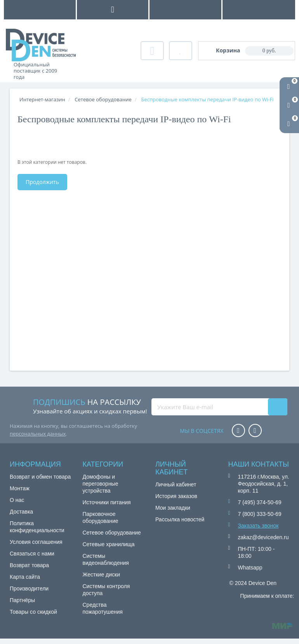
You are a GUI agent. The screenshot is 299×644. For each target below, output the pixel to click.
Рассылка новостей (180, 519)
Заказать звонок (258, 526)
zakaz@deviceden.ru (263, 537)
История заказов (176, 496)
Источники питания (107, 502)
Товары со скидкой (33, 612)
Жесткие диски (102, 575)
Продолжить (42, 182)
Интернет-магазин (42, 99)
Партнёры (22, 600)
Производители (29, 588)
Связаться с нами (32, 554)
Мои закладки (173, 508)
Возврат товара (29, 565)
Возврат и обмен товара (40, 477)
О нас (17, 500)
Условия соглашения (36, 542)
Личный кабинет (176, 484)
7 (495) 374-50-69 (260, 502)
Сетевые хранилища (109, 544)
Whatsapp (250, 568)
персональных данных (38, 434)
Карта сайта (25, 577)
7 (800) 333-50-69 (260, 514)
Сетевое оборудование (112, 533)
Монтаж (20, 488)
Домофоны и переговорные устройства (101, 484)
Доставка (21, 512)
